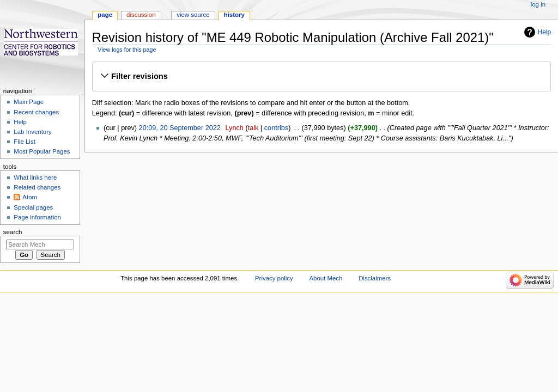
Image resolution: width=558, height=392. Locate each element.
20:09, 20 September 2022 (180, 128)
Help (545, 32)
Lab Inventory (32, 132)
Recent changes (36, 112)
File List (24, 142)
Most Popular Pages (42, 151)
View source (193, 15)
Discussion (141, 15)
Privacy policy (274, 278)
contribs (276, 128)
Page (105, 15)
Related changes (37, 187)
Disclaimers (375, 278)
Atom (30, 197)
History (234, 15)
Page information (37, 217)
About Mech (326, 278)
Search (13, 232)
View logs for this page (127, 50)
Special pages (33, 207)
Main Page (29, 102)
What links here (35, 177)
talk (253, 128)
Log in (538, 4)
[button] (321, 76)
